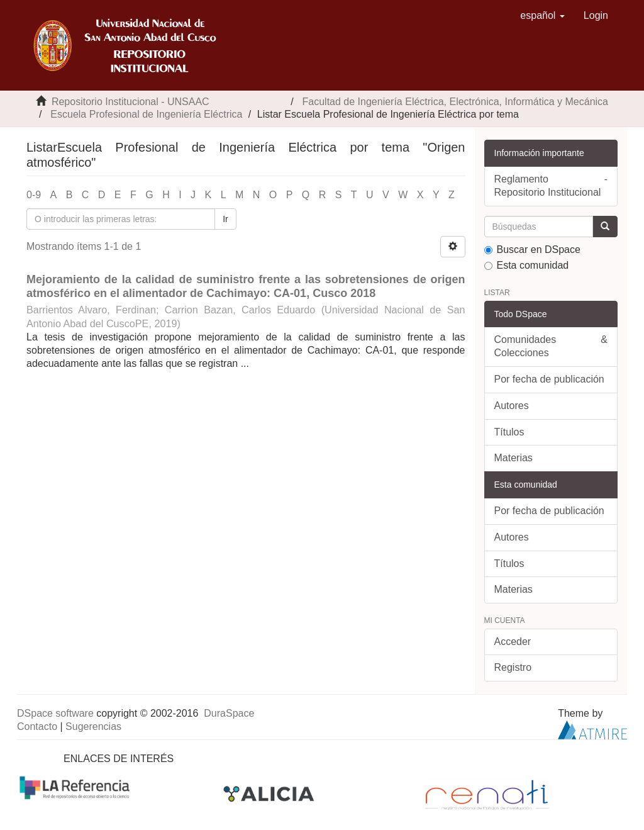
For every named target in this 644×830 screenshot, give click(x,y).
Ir (225, 219)
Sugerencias (93, 726)
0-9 (34, 195)
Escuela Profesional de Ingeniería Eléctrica (146, 114)
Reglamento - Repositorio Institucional (551, 186)
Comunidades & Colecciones (551, 346)
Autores (512, 406)
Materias (514, 458)
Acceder (513, 642)
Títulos (509, 432)
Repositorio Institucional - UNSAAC (130, 102)
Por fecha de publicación (549, 379)
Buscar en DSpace (532, 250)
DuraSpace (229, 713)
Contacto (37, 726)
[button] (542, 16)
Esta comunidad (527, 265)
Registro (513, 667)
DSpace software (55, 713)
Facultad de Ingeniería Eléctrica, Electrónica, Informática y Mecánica (455, 102)
